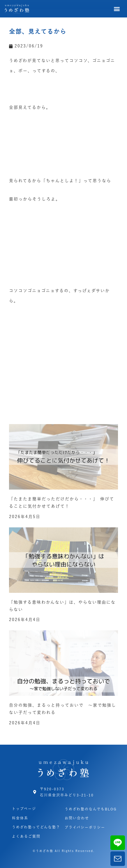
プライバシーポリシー (85, 827)
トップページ (24, 809)
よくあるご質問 (26, 836)
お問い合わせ (77, 818)
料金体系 (20, 818)
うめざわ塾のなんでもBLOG (91, 809)
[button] (117, 9)
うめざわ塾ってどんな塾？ (36, 827)
